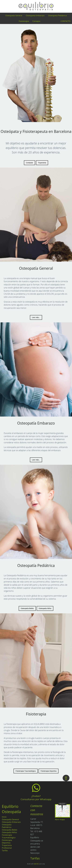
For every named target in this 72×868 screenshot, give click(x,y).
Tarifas (5, 850)
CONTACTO (66, 21)
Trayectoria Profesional (7, 847)
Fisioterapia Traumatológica (26, 771)
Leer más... (36, 317)
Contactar (30, 163)
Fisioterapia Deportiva (49, 771)
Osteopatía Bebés (27, 608)
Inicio (4, 817)
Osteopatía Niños (45, 608)
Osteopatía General (14, 16)
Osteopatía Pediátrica (57, 16)
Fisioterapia (24, 21)
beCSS (36, 864)
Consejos (36, 21)
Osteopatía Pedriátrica (7, 826)
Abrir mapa (60, 819)
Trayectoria (42, 163)
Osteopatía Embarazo (35, 16)
